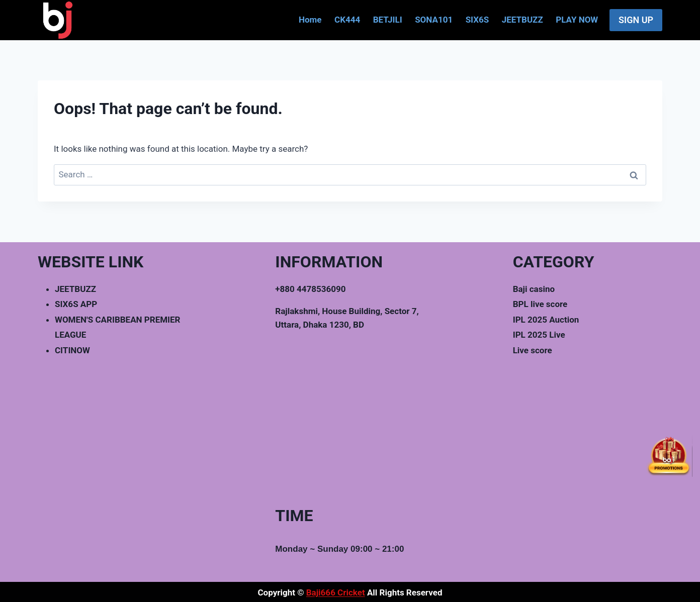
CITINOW (72, 350)
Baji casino (534, 289)
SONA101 (434, 20)
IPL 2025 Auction (546, 320)
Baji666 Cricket (336, 592)
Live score (533, 350)
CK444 (347, 20)
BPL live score (540, 304)
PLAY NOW (577, 20)
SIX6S (477, 20)
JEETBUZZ (522, 20)
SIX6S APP (76, 304)
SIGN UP (636, 20)
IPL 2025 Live (539, 335)
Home (310, 20)
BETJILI (388, 20)
